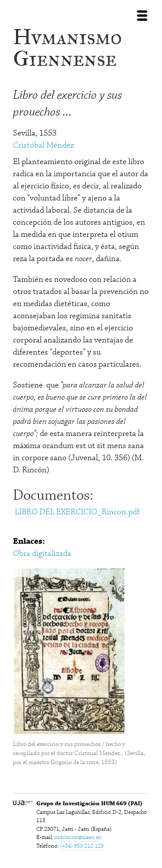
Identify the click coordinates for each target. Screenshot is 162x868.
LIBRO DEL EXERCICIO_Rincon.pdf (77, 512)
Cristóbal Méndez (43, 145)
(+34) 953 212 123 (82, 846)
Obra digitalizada (42, 553)
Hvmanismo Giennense (67, 48)
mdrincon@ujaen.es (78, 837)
